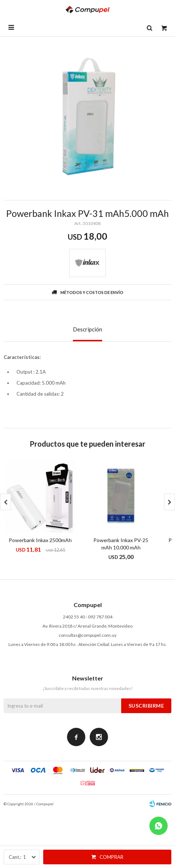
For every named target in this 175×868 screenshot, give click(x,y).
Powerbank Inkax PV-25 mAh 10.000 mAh (121, 544)
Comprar (111, 857)
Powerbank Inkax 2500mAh (40, 540)
